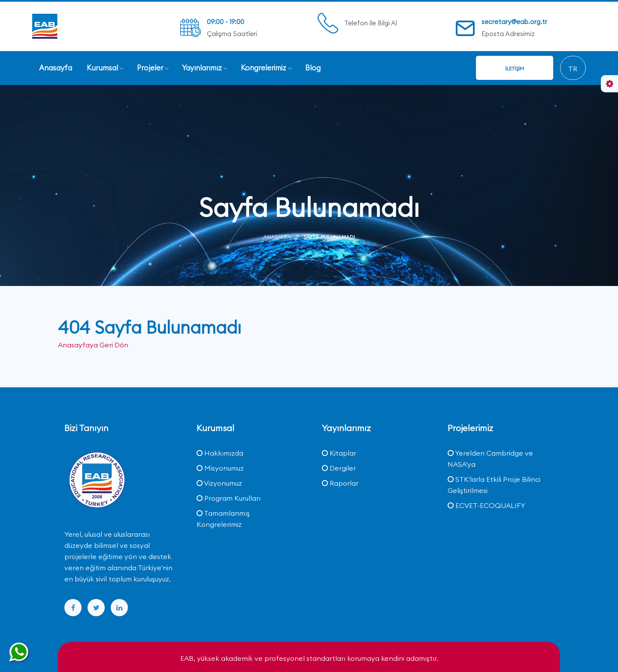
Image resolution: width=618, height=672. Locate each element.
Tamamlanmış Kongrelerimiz (223, 518)
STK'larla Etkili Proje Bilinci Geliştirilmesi (494, 484)
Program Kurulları (229, 498)
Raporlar (340, 483)
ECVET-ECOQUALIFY (486, 505)
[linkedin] (119, 607)
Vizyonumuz (219, 483)
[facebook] (73, 607)
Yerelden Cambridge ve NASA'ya (490, 458)
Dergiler (339, 468)
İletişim (515, 68)
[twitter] (96, 607)
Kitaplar (339, 453)
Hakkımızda (220, 453)
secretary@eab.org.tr (514, 22)
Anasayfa (277, 237)
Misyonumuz (220, 468)
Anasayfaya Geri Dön (93, 345)
